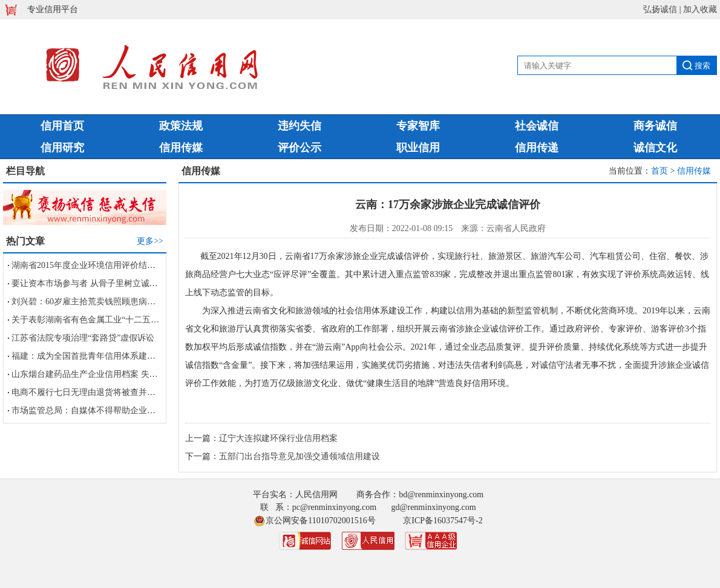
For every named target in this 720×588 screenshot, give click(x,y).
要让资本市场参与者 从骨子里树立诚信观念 (93, 283)
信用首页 (62, 126)
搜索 (702, 66)
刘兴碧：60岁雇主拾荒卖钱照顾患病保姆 (88, 302)
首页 (659, 171)
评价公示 (299, 148)
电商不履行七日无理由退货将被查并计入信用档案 (105, 392)
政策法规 (181, 126)
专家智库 (418, 126)
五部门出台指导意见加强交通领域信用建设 (299, 456)
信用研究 (62, 148)
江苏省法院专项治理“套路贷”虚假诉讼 (83, 338)
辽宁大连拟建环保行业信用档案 (278, 438)
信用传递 (537, 148)
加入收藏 (700, 9)
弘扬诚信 (660, 9)
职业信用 (418, 148)
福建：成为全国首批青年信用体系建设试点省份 (100, 356)
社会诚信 (537, 126)
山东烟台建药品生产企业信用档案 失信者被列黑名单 (110, 374)
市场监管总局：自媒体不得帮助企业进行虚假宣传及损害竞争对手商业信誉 (151, 410)
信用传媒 (181, 148)
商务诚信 (655, 126)
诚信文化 (655, 148)
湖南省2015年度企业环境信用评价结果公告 (92, 265)
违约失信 (299, 126)
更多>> (150, 241)
